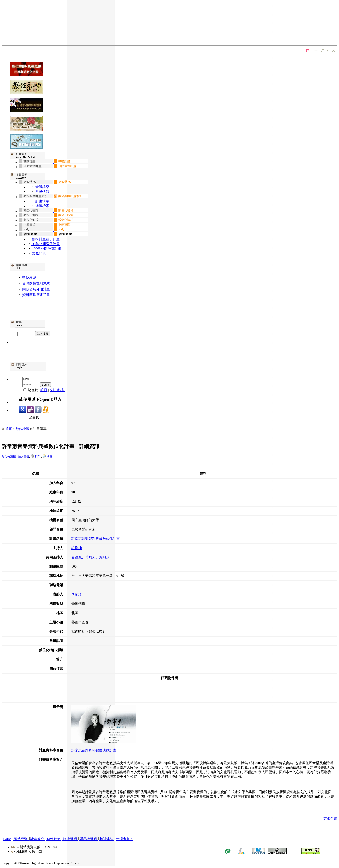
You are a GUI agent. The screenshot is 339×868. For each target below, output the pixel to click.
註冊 (44, 390)
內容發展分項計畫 (36, 289)
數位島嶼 (29, 278)
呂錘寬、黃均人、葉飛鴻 (90, 557)
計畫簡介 (37, 839)
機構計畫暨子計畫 (45, 239)
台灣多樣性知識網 (36, 283)
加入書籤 (24, 457)
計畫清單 (42, 201)
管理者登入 (125, 839)
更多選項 (330, 819)
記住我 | (30, 390)
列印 (38, 457)
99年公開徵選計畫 (45, 244)
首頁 (9, 429)
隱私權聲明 (88, 839)
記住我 (29, 417)
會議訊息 (42, 187)
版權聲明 (70, 839)
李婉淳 (77, 594)
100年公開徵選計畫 (46, 249)
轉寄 (50, 457)
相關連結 (106, 839)
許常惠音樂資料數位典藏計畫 (94, 750)
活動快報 (42, 192)
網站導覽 (21, 839)
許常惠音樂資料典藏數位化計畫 (96, 539)
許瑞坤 (77, 548)
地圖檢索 (42, 206)
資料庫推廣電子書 (36, 295)
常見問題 (38, 253)
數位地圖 (22, 429)
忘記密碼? (57, 390)
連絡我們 (54, 839)
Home (7, 839)
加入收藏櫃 (9, 457)
